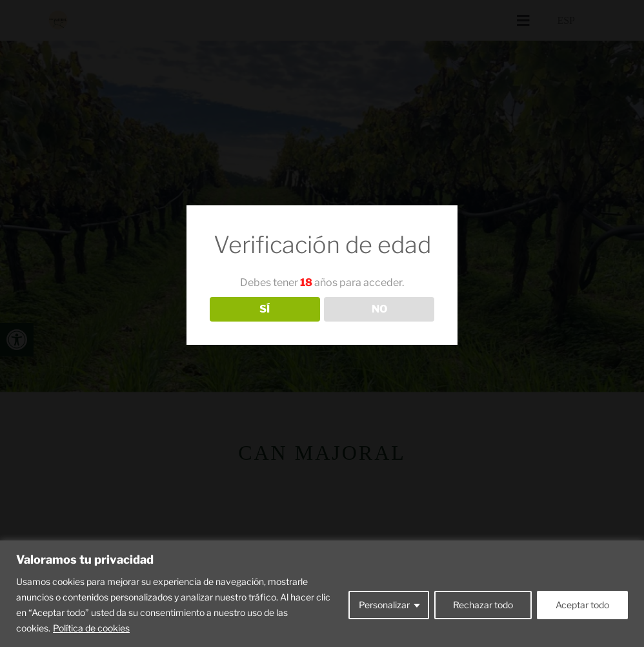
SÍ (265, 309)
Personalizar (384, 605)
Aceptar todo (582, 605)
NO (379, 309)
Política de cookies (91, 628)
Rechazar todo (483, 605)
